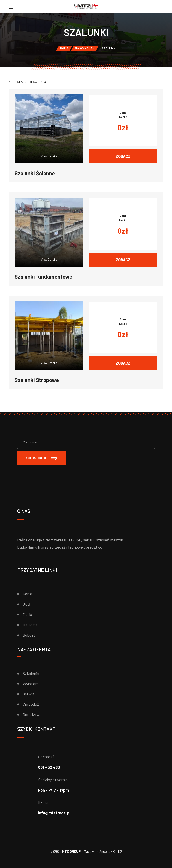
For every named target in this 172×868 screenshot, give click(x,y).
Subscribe (42, 458)
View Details (49, 156)
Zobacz (123, 156)
